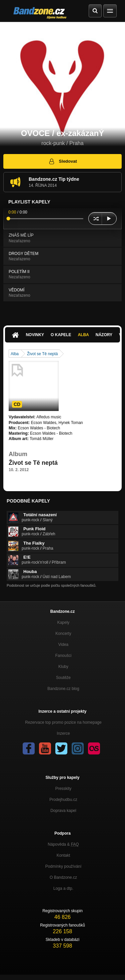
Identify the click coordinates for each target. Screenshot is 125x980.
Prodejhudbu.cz (63, 800)
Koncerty (63, 634)
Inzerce (63, 733)
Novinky (35, 335)
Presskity (63, 789)
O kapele (61, 335)
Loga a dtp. (63, 888)
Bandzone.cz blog (63, 689)
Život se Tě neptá (42, 354)
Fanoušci (63, 656)
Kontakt (63, 855)
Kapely (63, 622)
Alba (83, 335)
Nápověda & (63, 844)
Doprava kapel (63, 811)
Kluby (63, 667)
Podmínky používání (63, 866)
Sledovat (62, 161)
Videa (63, 645)
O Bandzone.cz (63, 877)
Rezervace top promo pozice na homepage (63, 722)
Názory (104, 335)
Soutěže (63, 678)
